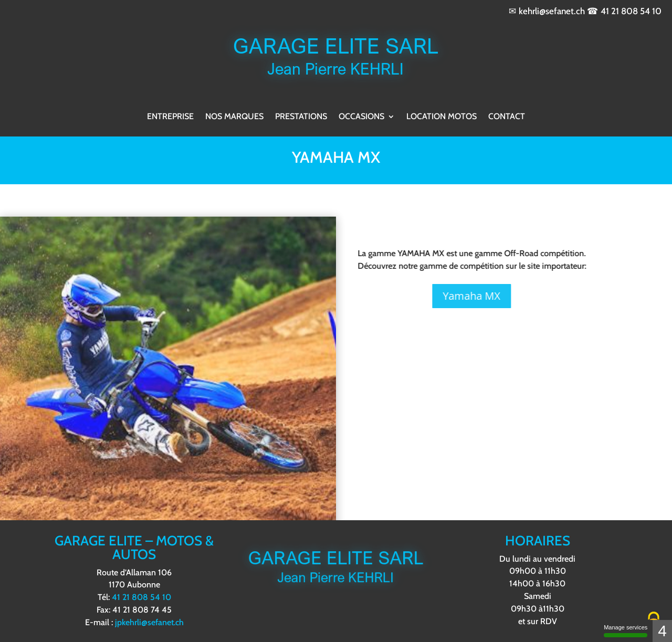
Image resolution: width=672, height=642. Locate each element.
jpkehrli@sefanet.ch (149, 622)
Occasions (361, 116)
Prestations (301, 116)
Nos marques (234, 116)
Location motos (442, 116)
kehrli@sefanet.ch (552, 11)
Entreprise (170, 116)
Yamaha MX (426, 296)
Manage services (626, 631)
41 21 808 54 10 (631, 11)
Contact (507, 116)
